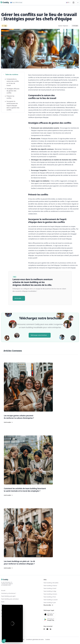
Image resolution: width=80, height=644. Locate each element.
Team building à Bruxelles (51, 583)
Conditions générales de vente (35, 639)
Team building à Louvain (51, 600)
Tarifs (3, 602)
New (15, 277)
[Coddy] (5, 3)
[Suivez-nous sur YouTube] (47, 629)
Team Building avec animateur (10, 599)
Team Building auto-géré (8, 596)
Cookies (48, 639)
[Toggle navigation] (78, 3)
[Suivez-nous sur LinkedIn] (51, 629)
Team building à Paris (50, 597)
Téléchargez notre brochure (39, 335)
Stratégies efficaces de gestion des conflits (13, 91)
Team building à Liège (50, 591)
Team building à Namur (50, 586)
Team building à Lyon (50, 602)
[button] (4, 641)
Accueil (3, 590)
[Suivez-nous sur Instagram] (44, 629)
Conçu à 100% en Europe (16, 2)
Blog (3, 605)
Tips (4, 26)
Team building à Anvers (50, 594)
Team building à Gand (50, 588)
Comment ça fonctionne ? (9, 593)
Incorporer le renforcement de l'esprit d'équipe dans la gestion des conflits (13, 106)
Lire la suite (18, 298)
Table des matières (11, 74)
